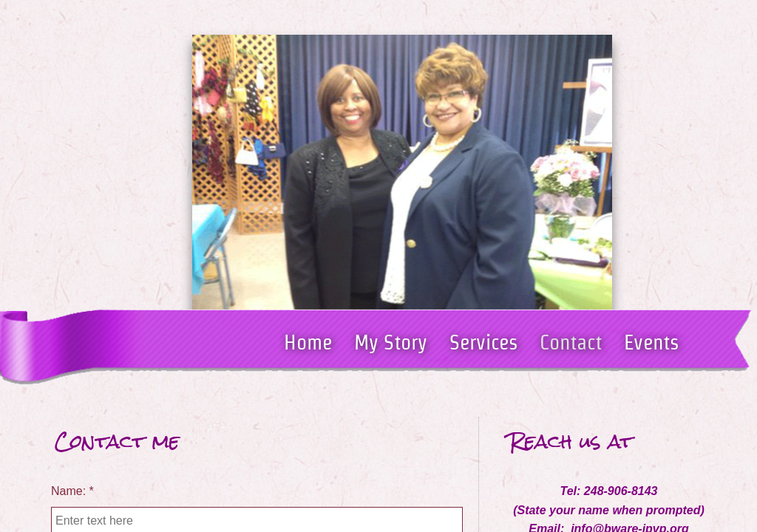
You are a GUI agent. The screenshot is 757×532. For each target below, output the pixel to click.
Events (651, 342)
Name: (72, 491)
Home (308, 342)
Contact (571, 342)
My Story (391, 342)
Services (483, 342)
